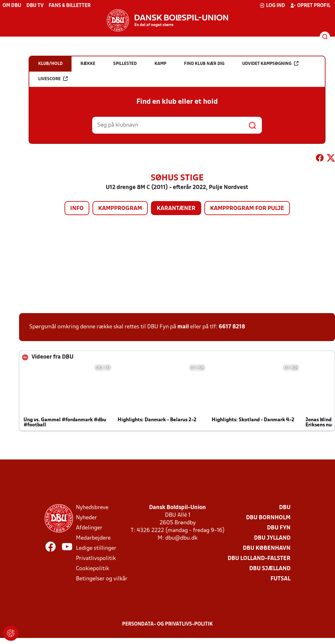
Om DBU (12, 6)
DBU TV (35, 6)
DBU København (267, 548)
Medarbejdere (93, 538)
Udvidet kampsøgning (270, 63)
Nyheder (86, 518)
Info (77, 209)
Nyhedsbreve (92, 508)
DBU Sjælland (270, 569)
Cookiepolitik (92, 569)
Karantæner (176, 209)
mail (183, 327)
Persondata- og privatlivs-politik (167, 624)
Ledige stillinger (96, 548)
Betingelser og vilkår (102, 579)
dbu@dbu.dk (181, 538)
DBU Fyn (279, 528)
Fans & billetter (70, 6)
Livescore (53, 79)
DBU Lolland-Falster (259, 559)
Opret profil (310, 5)
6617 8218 (232, 327)
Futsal (280, 579)
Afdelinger (89, 528)
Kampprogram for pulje (247, 209)
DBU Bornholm (268, 518)
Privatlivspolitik (96, 559)
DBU (285, 508)
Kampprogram (120, 209)
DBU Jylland (272, 538)
